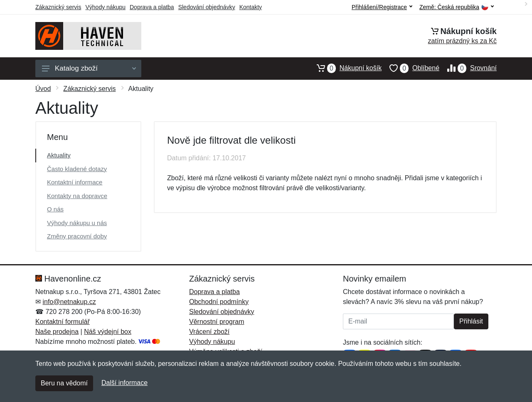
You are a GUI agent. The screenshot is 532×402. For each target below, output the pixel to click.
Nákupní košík (345, 68)
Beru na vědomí (64, 383)
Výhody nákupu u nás (77, 223)
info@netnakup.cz (69, 302)
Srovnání (468, 68)
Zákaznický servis (58, 7)
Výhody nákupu (105, 7)
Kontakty (251, 7)
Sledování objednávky (207, 7)
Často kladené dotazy (77, 169)
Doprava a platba (152, 7)
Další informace (124, 383)
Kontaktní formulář (63, 322)
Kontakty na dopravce (77, 196)
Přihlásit (471, 321)
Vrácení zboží (209, 332)
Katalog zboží (89, 68)
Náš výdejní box (108, 332)
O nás (55, 209)
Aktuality (59, 155)
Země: (457, 7)
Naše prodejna (57, 332)
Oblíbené (410, 68)
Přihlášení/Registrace (382, 7)
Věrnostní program (217, 322)
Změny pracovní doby (77, 236)
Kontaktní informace (75, 182)
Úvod (43, 89)
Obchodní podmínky (219, 302)
